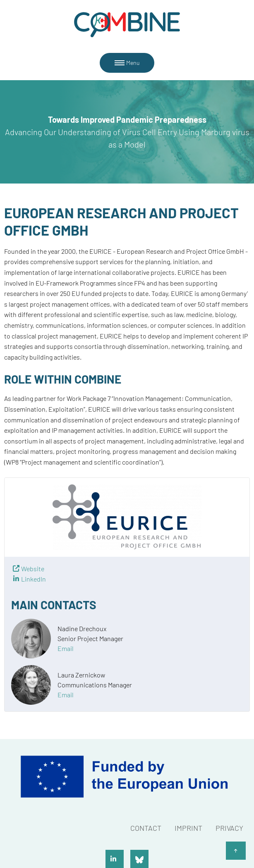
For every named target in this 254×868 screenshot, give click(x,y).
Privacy (229, 828)
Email (66, 648)
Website (33, 569)
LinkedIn (34, 579)
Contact (146, 828)
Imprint (188, 828)
